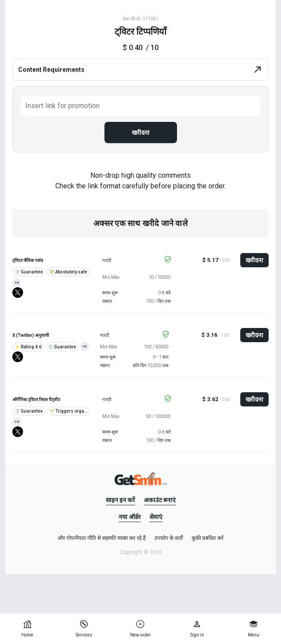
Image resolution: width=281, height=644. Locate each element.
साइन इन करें (120, 500)
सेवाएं (156, 517)
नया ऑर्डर (130, 517)
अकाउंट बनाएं (160, 500)
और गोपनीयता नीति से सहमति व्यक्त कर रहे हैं (102, 538)
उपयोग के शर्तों (169, 538)
